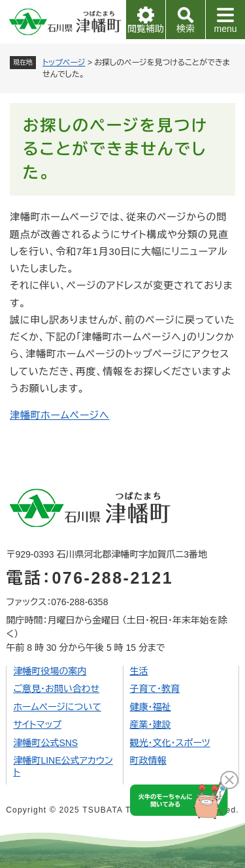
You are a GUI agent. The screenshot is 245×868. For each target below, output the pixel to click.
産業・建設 (151, 725)
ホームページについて (57, 707)
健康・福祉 (151, 707)
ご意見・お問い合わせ (56, 689)
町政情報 (148, 760)
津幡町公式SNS (45, 743)
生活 (139, 671)
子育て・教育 (155, 689)
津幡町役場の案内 (50, 671)
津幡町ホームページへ (60, 415)
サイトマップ (37, 725)
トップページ (64, 63)
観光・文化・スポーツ (170, 743)
